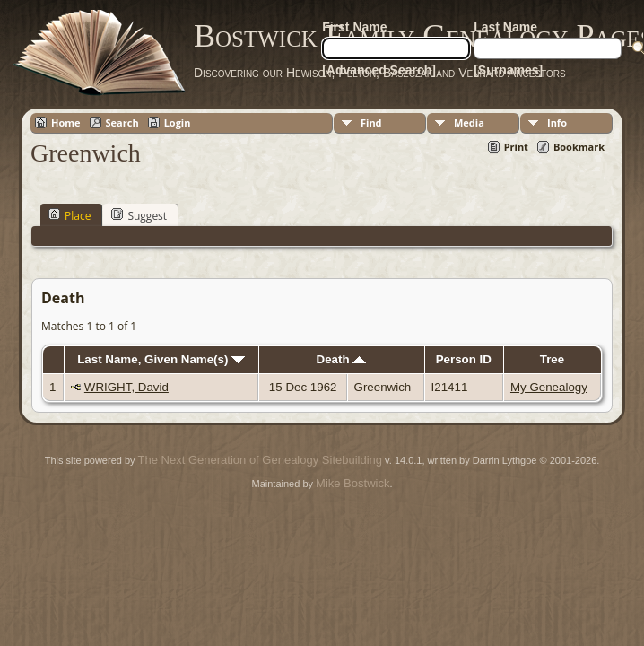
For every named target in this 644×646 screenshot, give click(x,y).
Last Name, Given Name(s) (161, 359)
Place (70, 215)
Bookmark (579, 147)
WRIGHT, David (126, 387)
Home (66, 122)
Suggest (139, 215)
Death (342, 359)
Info (557, 122)
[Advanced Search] (379, 70)
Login (178, 122)
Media (469, 122)
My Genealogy (549, 387)
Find (371, 122)
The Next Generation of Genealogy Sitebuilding (260, 460)
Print (516, 147)
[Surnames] (508, 70)
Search (122, 122)
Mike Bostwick (352, 483)
